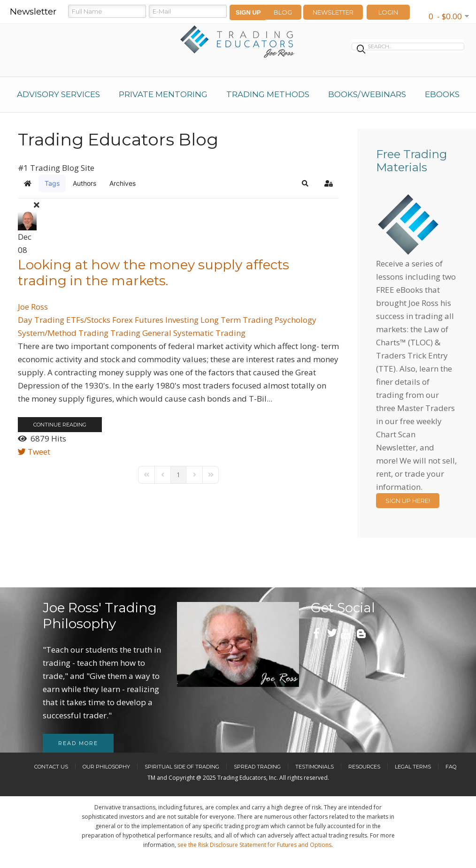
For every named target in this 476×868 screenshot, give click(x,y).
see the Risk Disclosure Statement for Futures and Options (254, 845)
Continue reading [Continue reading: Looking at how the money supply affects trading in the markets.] (60, 425)
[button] (305, 183)
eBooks (442, 94)
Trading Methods (268, 94)
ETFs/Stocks (88, 320)
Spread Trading (257, 767)
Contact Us (51, 767)
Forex (123, 320)
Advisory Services (58, 94)
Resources (364, 767)
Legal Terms (413, 767)
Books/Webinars (367, 94)
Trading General (141, 333)
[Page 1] (178, 475)
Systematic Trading (209, 333)
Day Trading (41, 320)
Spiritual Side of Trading (182, 767)
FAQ (451, 767)
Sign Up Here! (408, 501)
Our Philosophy (106, 767)
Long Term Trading (237, 320)
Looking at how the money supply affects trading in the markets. (154, 273)
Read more (78, 743)
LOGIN (388, 12)
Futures (149, 320)
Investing (182, 320)
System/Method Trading (63, 333)
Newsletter (333, 12)
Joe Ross (33, 307)
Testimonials (315, 767)
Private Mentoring (163, 94)
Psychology (296, 320)
